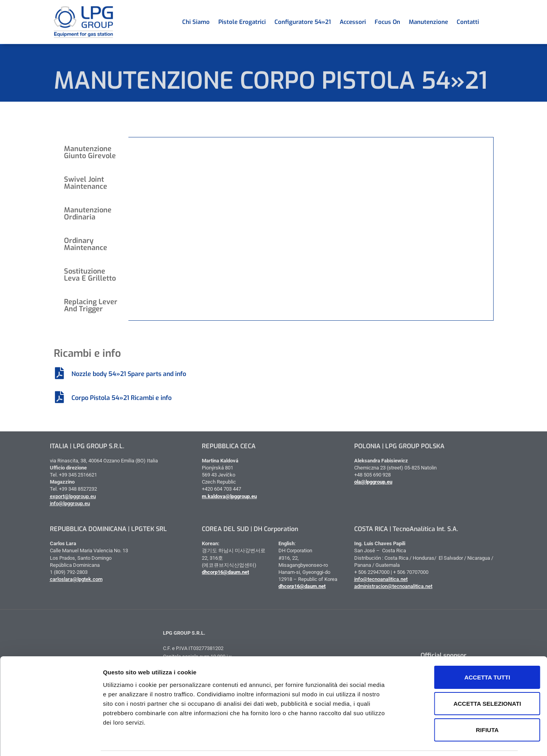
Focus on (387, 22)
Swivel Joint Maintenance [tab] (86, 183)
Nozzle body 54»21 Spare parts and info (129, 374)
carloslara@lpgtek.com (76, 579)
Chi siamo (196, 22)
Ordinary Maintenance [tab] (86, 244)
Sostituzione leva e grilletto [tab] (90, 275)
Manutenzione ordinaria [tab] (88, 214)
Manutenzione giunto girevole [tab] (90, 152)
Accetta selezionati (461, 678)
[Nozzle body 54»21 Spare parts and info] (60, 373)
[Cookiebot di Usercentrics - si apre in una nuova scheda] (51, 741)
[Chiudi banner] (535, 643)
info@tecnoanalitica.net (381, 579)
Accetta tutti (462, 651)
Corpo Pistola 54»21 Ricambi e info (122, 398)
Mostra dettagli (413, 740)
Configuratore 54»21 (303, 22)
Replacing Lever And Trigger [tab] (91, 305)
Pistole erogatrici (242, 22)
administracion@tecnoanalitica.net (393, 586)
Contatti (468, 22)
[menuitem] (488, 22)
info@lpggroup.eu (70, 503)
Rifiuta (461, 704)
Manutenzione (428, 22)
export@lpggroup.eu (73, 496)
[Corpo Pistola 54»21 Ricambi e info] (60, 397)
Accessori (353, 22)
